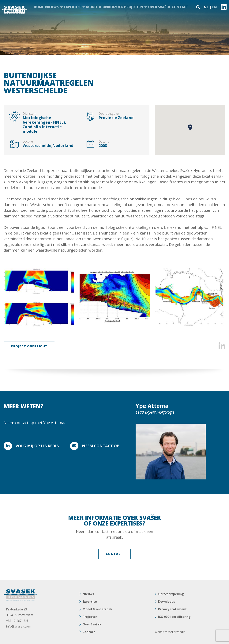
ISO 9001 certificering (174, 617)
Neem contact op (101, 446)
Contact (180, 7)
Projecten (134, 7)
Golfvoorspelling (171, 594)
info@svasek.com (18, 626)
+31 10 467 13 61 (18, 621)
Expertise (73, 7)
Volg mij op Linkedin (38, 446)
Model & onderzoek (105, 7)
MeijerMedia (176, 632)
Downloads (167, 602)
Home (39, 7)
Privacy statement (172, 609)
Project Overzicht (29, 346)
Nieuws (52, 7)
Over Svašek (159, 7)
